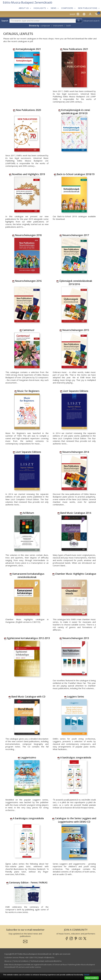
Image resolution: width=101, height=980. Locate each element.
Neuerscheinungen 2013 (74, 638)
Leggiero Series (74, 697)
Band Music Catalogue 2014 (74, 513)
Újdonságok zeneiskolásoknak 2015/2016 (74, 282)
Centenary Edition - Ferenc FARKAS (27, 882)
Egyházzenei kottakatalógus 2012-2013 (27, 638)
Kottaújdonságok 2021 (27, 49)
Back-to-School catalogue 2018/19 (74, 174)
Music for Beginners (27, 391)
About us (8, 961)
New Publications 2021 (74, 49)
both (69, 26)
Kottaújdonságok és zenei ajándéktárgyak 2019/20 (74, 112)
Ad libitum (27, 513)
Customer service (11, 957)
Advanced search (91, 21)
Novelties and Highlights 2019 (27, 174)
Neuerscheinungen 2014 (74, 452)
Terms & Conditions (21, 961)
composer (45, 26)
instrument (58, 26)
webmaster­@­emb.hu (53, 961)
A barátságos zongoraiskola (74, 757)
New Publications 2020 (27, 110)
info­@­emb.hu (49, 957)
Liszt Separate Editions (74, 391)
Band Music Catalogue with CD (27, 697)
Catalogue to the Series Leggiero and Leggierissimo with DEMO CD (74, 820)
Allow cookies (92, 978)
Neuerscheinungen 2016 (27, 281)
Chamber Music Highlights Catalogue (74, 574)
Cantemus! (27, 330)
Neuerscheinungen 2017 (74, 235)
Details (87, 975)
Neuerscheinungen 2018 (27, 235)
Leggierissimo (27, 757)
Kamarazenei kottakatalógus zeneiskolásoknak (27, 575)
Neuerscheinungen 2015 (74, 330)
